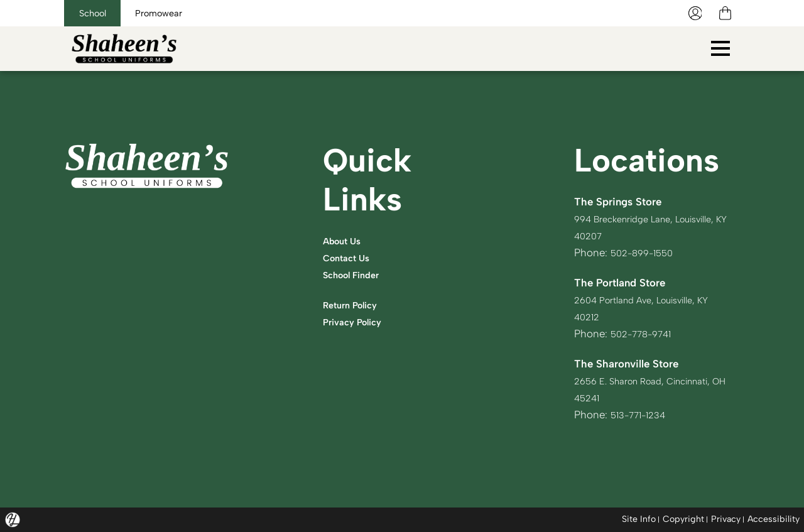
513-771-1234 (643, 415)
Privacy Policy (357, 322)
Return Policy (355, 305)
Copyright (681, 519)
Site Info (635, 519)
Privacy (725, 519)
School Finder (356, 274)
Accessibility (774, 519)
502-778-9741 (646, 334)
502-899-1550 (646, 252)
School (103, 13)
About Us (345, 241)
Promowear (192, 13)
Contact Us (350, 258)
